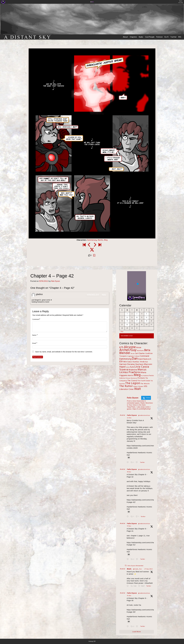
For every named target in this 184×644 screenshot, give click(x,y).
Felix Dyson (55, 281)
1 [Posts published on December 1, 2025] (127, 314)
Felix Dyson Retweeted (135, 566)
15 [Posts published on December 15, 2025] (127, 321)
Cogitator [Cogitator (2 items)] (131, 356)
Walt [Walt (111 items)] (138, 389)
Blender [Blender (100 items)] (125, 353)
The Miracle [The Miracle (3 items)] (145, 384)
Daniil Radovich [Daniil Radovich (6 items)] (145, 359)
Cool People (150, 37)
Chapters (133, 37)
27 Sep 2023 (149, 569)
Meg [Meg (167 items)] (137, 375)
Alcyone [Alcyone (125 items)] (130, 347)
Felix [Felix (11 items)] (125, 362)
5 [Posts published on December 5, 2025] (147, 314)
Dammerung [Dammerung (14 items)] (125, 359)
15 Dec (129, 596)
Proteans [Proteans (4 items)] (141, 378)
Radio (141, 37)
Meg (106, 240)
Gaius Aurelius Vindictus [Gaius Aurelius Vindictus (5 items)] (138, 362)
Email (34, 343)
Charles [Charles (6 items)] (142, 353)
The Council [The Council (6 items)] (132, 381)
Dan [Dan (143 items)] (135, 359)
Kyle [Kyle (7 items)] (132, 367)
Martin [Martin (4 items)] (131, 376)
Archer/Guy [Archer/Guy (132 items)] (128, 350)
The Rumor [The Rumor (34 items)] (126, 386)
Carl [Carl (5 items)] (137, 353)
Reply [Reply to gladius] (104, 295)
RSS (180, 37)
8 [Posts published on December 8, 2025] (127, 317)
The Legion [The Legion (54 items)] (133, 383)
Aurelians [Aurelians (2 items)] (140, 351)
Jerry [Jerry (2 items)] (128, 367)
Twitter (173, 37)
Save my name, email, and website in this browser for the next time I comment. (64, 352)
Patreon (159, 37)
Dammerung (92, 240)
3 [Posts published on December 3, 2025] (137, 314)
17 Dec (129, 526)
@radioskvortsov (144, 415)
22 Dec (129, 418)
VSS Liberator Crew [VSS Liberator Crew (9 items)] (133, 388)
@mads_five (137, 569)
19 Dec (129, 472)
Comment (36, 319)
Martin (100, 240)
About (125, 37)
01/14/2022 (44, 281)
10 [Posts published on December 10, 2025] (137, 317)
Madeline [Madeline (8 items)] (133, 370)
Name (34, 335)
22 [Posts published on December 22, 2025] (127, 325)
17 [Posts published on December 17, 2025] (137, 321)
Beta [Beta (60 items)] (147, 350)
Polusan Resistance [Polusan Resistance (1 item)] (131, 378)
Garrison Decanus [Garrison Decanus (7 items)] (127, 364)
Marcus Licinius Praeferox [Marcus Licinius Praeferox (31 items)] (133, 371)
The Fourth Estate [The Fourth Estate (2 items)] (144, 381)
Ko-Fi (167, 37)
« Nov (122, 332)
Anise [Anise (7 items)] (139, 348)
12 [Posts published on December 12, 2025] (147, 317)
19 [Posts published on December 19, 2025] (147, 321)
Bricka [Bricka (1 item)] (133, 354)
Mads (129, 569)
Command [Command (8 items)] (145, 356)
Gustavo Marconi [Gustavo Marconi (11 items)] (144, 364)
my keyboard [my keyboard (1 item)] (145, 376)
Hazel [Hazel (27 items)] (123, 367)
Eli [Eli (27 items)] (121, 362)
